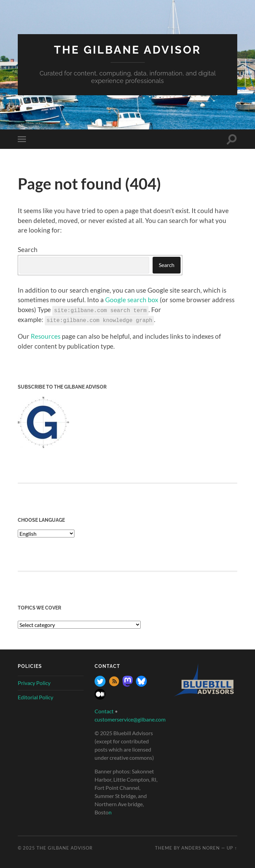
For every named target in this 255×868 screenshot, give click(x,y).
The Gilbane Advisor (128, 50)
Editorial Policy (36, 696)
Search (28, 249)
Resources (46, 336)
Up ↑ (232, 848)
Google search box (132, 300)
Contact (104, 711)
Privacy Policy (34, 682)
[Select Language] (46, 533)
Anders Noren (201, 848)
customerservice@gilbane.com (130, 719)
